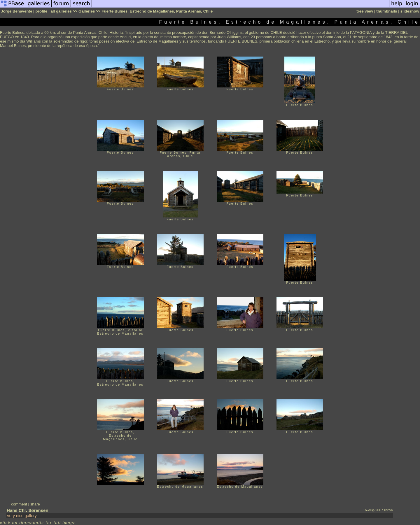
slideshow (410, 11)
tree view (365, 11)
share (35, 504)
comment (19, 504)
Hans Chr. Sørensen (28, 510)
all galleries (61, 11)
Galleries (87, 11)
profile (42, 11)
